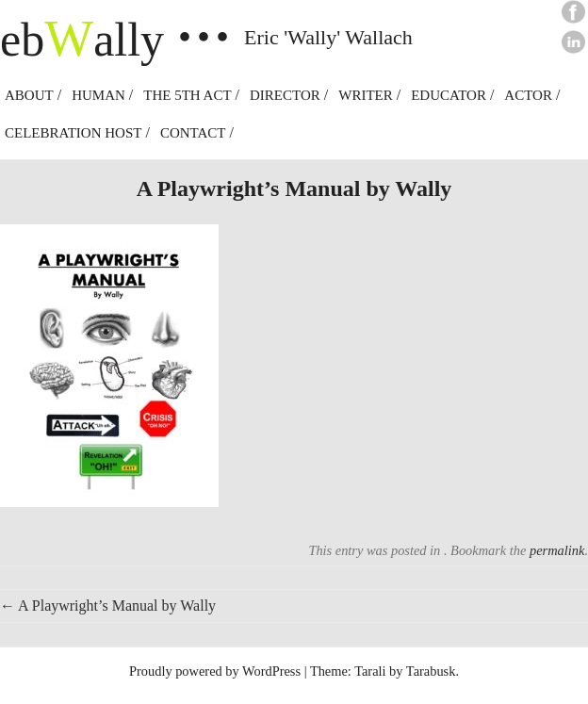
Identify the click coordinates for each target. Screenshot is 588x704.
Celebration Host (73, 133)
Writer (366, 95)
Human (98, 95)
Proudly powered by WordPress (215, 671)
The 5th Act (187, 95)
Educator (449, 95)
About (29, 95)
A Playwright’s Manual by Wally (108, 606)
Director (285, 95)
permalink (557, 550)
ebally (82, 40)
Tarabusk (431, 671)
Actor (528, 95)
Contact (193, 133)
